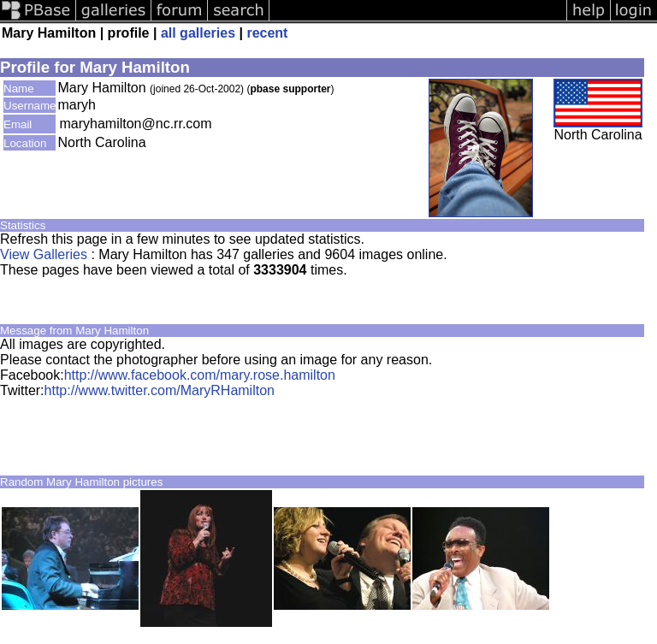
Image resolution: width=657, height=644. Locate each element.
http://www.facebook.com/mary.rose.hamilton (200, 375)
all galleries (198, 33)
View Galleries (44, 254)
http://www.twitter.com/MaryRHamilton (160, 390)
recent (267, 33)
